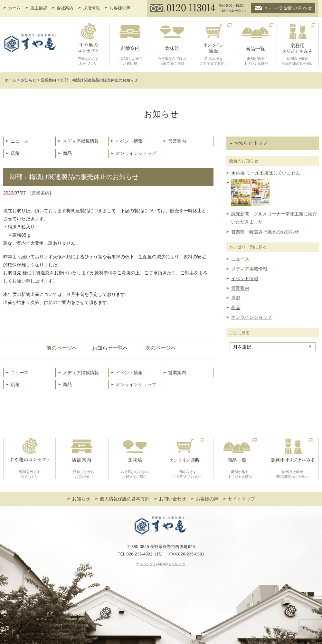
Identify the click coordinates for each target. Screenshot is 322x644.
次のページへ (161, 348)
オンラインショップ (136, 153)
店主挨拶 (39, 8)
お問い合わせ (173, 499)
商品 (67, 153)
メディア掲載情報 (81, 141)
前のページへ (62, 348)
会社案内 (65, 8)
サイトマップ (241, 499)
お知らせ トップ (251, 143)
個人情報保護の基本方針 (125, 499)
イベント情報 (129, 141)
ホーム (14, 8)
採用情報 (91, 8)
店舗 (15, 153)
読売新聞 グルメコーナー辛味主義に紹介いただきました (274, 218)
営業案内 (177, 141)
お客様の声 (120, 8)
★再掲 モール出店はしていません (266, 173)
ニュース (20, 141)
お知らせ (81, 499)
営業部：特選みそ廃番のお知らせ (265, 232)
